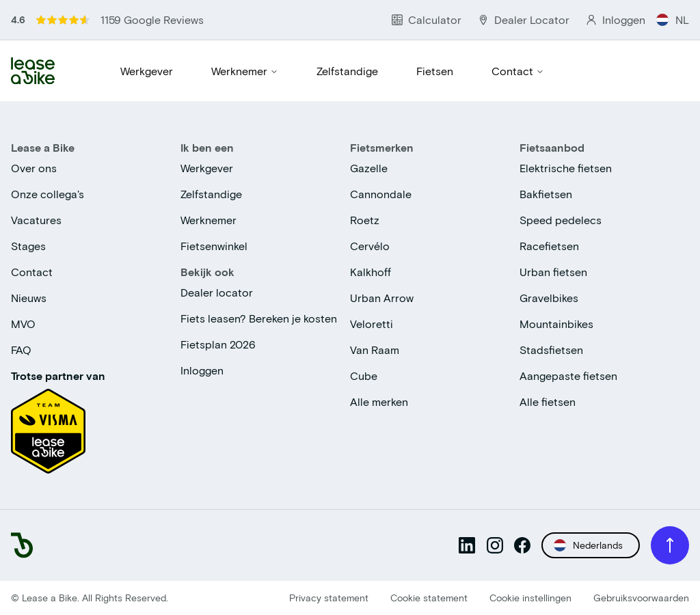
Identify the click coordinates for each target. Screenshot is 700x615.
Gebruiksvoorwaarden (641, 598)
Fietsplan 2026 (218, 344)
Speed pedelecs (561, 220)
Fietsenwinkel (214, 246)
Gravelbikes (549, 298)
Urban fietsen (553, 272)
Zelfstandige (347, 71)
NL (673, 19)
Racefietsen (549, 246)
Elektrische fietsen (566, 168)
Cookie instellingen (530, 598)
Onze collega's (48, 194)
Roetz (365, 220)
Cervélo (370, 246)
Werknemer (245, 71)
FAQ (21, 350)
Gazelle (369, 168)
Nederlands (588, 545)
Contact (518, 71)
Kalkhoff (371, 272)
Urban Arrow (382, 298)
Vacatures (36, 220)
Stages (28, 246)
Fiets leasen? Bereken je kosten (259, 318)
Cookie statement (429, 598)
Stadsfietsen (551, 350)
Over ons (34, 168)
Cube (364, 375)
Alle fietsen (548, 401)
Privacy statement (329, 598)
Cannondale (381, 194)
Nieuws (29, 298)
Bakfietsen (546, 194)
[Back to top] (670, 545)
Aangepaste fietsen (568, 375)
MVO (23, 324)
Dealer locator (217, 292)
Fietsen (435, 71)
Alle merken (379, 401)
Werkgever (147, 71)
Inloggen (202, 370)
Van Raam (375, 350)
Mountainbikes (556, 324)
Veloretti (372, 324)
